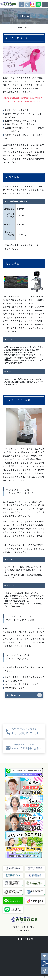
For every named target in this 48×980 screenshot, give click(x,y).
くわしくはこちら (11, 249)
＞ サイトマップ (24, 934)
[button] (24, 697)
